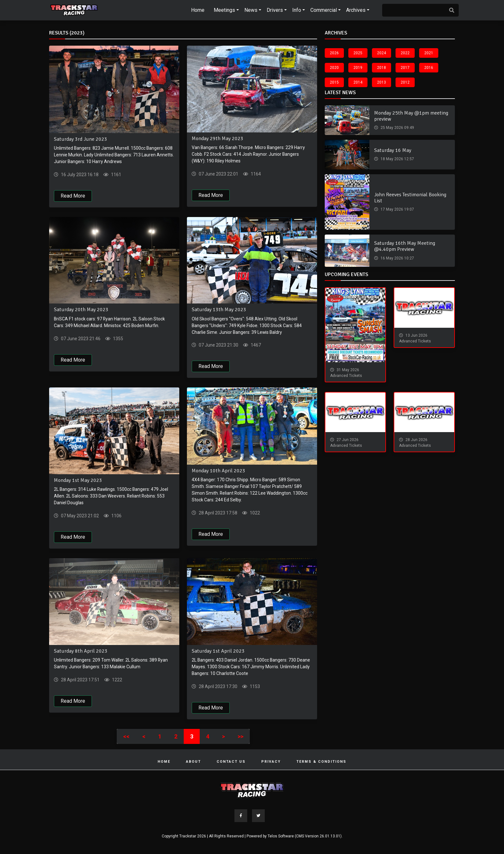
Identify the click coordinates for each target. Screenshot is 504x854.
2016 (429, 68)
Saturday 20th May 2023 (81, 310)
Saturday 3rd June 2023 (81, 139)
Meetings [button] (224, 10)
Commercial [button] (324, 10)
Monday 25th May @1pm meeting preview (411, 116)
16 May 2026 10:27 (397, 258)
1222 (117, 680)
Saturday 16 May (393, 150)
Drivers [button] (275, 10)
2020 (334, 68)
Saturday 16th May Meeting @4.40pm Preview (405, 246)
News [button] (251, 10)
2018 (382, 68)
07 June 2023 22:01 (218, 174)
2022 (405, 53)
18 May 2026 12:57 (397, 159)
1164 (255, 174)
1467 (255, 345)
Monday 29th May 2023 (218, 139)
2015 (334, 82)
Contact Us (231, 762)
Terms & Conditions (321, 762)
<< (126, 737)
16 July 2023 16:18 (79, 175)
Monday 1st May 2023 (78, 481)
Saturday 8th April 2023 (81, 651)
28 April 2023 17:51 (80, 680)
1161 (116, 175)
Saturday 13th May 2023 (219, 310)
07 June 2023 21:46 (80, 339)
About (193, 762)
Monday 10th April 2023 (219, 471)
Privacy (271, 762)
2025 (358, 53)
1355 (118, 339)
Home (198, 10)
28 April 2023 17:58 (218, 513)
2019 (358, 68)
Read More (73, 196)
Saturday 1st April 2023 (218, 651)
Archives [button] (356, 10)
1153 (254, 687)
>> (241, 737)
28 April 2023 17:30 (218, 687)
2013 (382, 82)
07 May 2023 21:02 (79, 516)
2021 (429, 53)
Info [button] (297, 10)
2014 (358, 82)
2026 (334, 53)
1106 (116, 516)
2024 (382, 53)
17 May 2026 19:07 (397, 209)
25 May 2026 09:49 (397, 128)
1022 (254, 513)
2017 (405, 68)
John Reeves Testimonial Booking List (410, 198)
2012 (405, 82)
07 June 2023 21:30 (218, 345)
